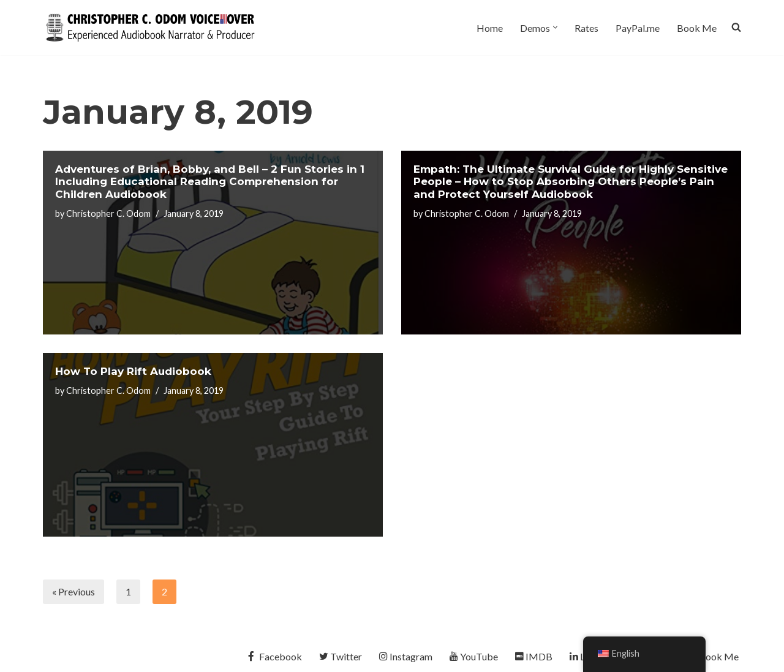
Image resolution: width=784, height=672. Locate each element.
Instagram (406, 656)
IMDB (534, 656)
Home (490, 28)
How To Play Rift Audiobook (133, 371)
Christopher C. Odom (108, 213)
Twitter (341, 656)
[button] (555, 27)
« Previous (73, 591)
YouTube (474, 656)
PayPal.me (638, 28)
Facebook (273, 656)
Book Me (697, 28)
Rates (586, 28)
